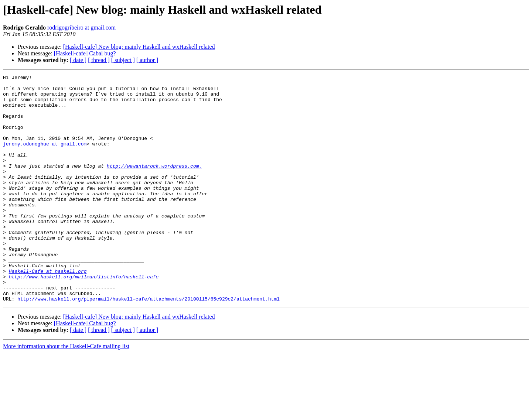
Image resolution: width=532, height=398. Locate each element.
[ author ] (147, 60)
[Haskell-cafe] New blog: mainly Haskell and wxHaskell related (139, 47)
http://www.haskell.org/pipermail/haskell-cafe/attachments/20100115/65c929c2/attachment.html (149, 344)
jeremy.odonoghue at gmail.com (45, 158)
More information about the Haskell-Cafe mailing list (66, 392)
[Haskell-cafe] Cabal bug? (85, 53)
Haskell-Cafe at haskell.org (48, 311)
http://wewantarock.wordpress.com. (154, 185)
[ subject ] (123, 60)
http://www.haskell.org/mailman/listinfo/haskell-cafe (84, 318)
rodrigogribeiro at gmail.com (81, 28)
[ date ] (78, 60)
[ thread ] (99, 60)
